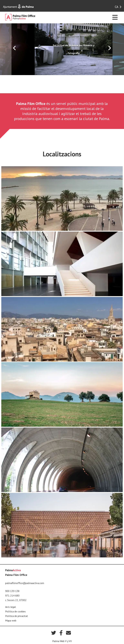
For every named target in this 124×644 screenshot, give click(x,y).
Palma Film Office (16, 575)
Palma (13, 570)
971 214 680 (12, 596)
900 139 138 (12, 591)
